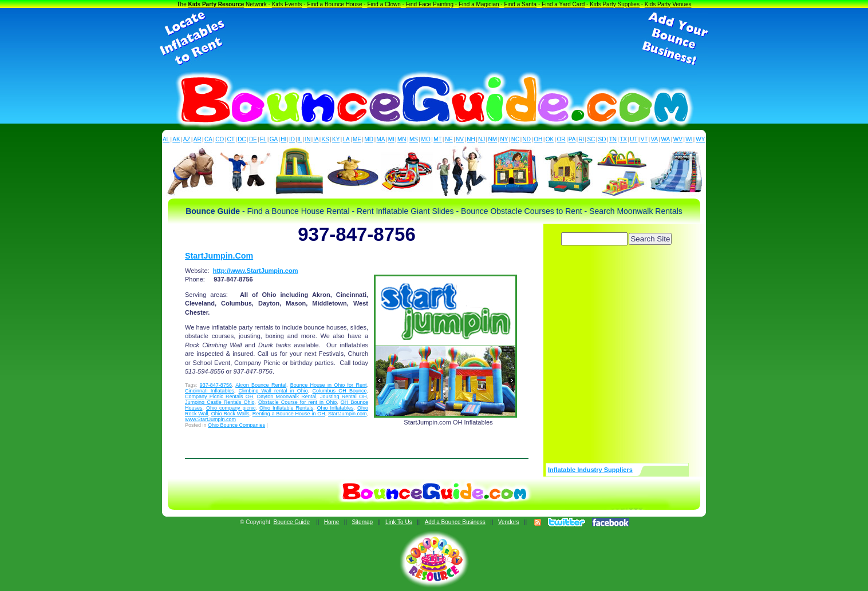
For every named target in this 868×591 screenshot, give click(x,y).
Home (332, 522)
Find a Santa (520, 4)
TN (613, 139)
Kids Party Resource (216, 4)
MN (402, 139)
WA (666, 139)
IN (307, 139)
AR (198, 139)
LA (346, 139)
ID (292, 139)
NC (515, 139)
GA (274, 139)
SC (591, 139)
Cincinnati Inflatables (210, 391)
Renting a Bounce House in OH (289, 414)
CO (220, 139)
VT (644, 139)
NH (471, 139)
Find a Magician (479, 4)
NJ (482, 139)
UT (634, 139)
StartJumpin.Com (219, 256)
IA (316, 139)
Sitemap (362, 522)
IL (300, 139)
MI (391, 139)
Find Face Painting (430, 4)
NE (449, 139)
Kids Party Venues (668, 4)
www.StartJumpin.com (210, 419)
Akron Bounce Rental (261, 385)
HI (283, 139)
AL (166, 139)
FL (263, 139)
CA (208, 139)
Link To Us (399, 522)
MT (437, 139)
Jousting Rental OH (343, 396)
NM (493, 139)
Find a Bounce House (334, 4)
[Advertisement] (434, 39)
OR (561, 139)
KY (336, 139)
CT (231, 139)
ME (357, 139)
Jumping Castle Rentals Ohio (220, 402)
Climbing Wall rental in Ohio (273, 391)
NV (460, 139)
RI (581, 139)
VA (655, 139)
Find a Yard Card (563, 4)
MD (369, 139)
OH (538, 139)
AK (176, 139)
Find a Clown (384, 4)
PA (572, 139)
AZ (187, 139)
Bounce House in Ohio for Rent (329, 385)
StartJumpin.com (348, 414)
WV (678, 139)
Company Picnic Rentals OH (219, 396)
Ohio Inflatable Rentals (286, 408)
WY (700, 139)
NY (504, 139)
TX (623, 139)
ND (527, 139)
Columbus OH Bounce (340, 391)
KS (325, 139)
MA (381, 139)
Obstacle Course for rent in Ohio (297, 402)
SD (602, 139)
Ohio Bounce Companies (236, 425)
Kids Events (287, 4)
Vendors (509, 522)
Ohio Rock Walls (230, 414)
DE (253, 139)
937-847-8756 (216, 385)
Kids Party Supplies (615, 4)
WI (689, 139)
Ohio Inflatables (335, 408)
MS (414, 139)
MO (426, 139)
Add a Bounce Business (455, 522)
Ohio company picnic (231, 408)
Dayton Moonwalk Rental (287, 396)
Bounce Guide (292, 522)
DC (242, 139)
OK (550, 139)
